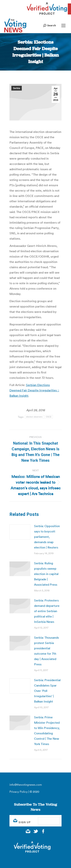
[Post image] (20, 532)
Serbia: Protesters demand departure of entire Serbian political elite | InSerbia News (47, 611)
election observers (34, 417)
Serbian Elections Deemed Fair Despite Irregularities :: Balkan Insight (34, 390)
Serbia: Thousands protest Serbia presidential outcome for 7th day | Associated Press (46, 651)
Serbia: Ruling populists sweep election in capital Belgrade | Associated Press (46, 574)
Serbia (17, 88)
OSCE (49, 417)
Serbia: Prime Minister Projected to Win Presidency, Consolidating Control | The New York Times (47, 731)
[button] (50, 25)
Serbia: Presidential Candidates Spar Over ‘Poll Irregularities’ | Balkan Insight (47, 691)
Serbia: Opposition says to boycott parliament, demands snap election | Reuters (47, 537)
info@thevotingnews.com (26, 785)
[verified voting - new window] (47, 15)
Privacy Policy (19, 792)
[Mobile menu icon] (63, 26)
